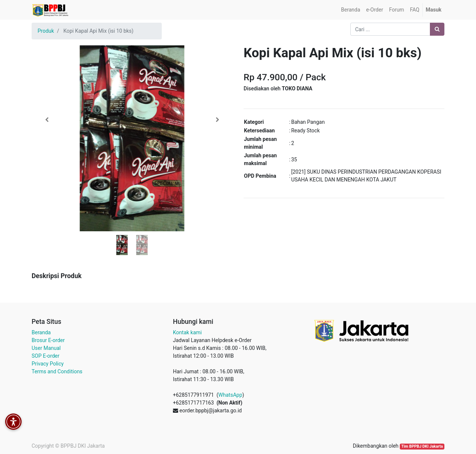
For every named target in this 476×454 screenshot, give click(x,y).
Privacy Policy (48, 364)
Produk (46, 31)
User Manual (46, 348)
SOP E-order (46, 356)
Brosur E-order (48, 340)
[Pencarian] (437, 29)
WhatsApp (230, 395)
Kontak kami (187, 332)
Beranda (41, 332)
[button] (47, 120)
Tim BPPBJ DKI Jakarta (422, 446)
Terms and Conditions (57, 371)
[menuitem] (350, 10)
